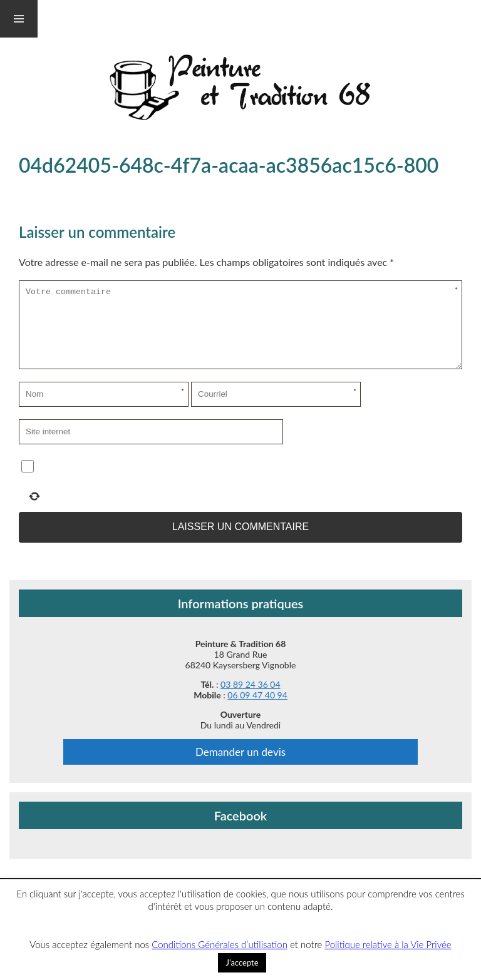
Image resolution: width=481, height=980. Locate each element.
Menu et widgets (19, 19)
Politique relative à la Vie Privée (388, 944)
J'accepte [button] (242, 962)
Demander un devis (240, 767)
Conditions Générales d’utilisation (220, 944)
